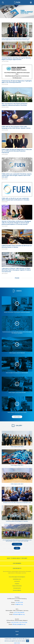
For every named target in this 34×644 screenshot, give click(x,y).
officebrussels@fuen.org (19, 624)
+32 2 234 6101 (15, 622)
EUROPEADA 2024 (17, 579)
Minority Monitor (17, 588)
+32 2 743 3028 (23, 622)
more (17, 278)
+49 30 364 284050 (19, 612)
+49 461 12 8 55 (19, 602)
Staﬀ (17, 635)
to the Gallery (17, 544)
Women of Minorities (17, 586)
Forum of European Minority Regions (17, 577)
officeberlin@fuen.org (19, 614)
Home (17, 631)
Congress (17, 584)
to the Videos (17, 417)
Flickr (17, 548)
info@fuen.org (19, 604)
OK (28, 641)
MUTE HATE (17, 581)
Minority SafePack (17, 590)
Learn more (17, 643)
